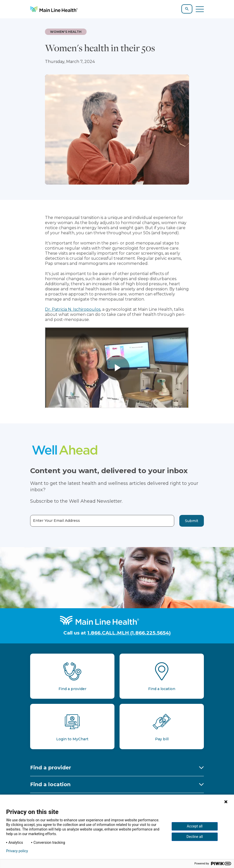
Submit (192, 521)
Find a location (50, 784)
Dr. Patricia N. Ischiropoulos (73, 309)
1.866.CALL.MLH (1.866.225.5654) (129, 633)
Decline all (195, 837)
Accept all (195, 826)
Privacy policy (17, 851)
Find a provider (51, 768)
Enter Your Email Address (56, 521)
